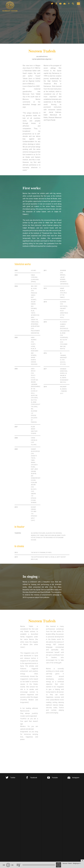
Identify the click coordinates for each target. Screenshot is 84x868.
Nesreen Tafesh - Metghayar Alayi (72, 863)
